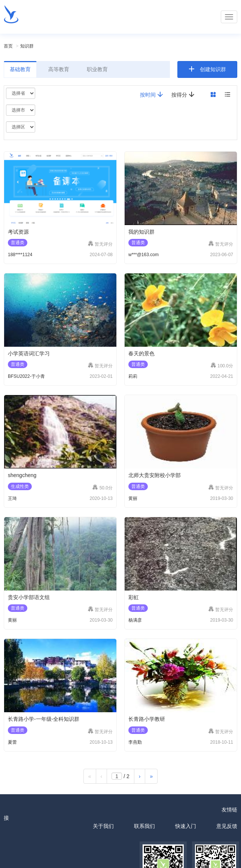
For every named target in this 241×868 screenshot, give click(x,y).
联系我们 (144, 826)
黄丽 (133, 498)
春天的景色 (141, 353)
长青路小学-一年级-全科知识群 (44, 719)
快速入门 (186, 826)
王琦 (12, 498)
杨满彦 (135, 620)
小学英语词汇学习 (29, 353)
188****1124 (20, 255)
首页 (8, 46)
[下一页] (140, 776)
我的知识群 (141, 232)
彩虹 (134, 597)
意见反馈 (227, 826)
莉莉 (133, 376)
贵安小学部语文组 (29, 597)
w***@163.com (144, 255)
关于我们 (103, 826)
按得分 (183, 95)
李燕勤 (135, 742)
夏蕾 (12, 742)
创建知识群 (213, 69)
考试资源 (18, 232)
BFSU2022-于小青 (26, 376)
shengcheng (22, 475)
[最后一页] (151, 776)
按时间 (152, 95)
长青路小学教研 (147, 719)
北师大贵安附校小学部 (155, 475)
